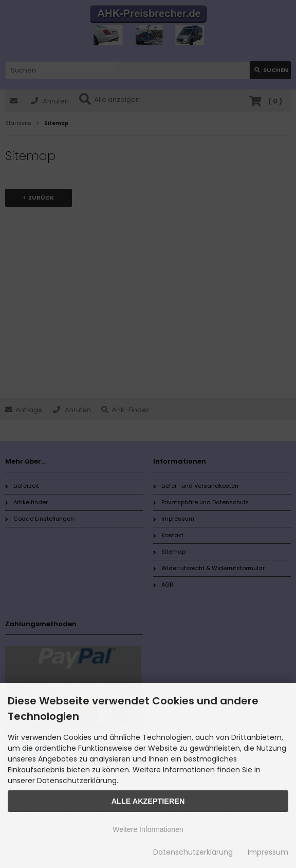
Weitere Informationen (148, 829)
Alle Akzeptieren (148, 801)
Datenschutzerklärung (193, 852)
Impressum (268, 852)
